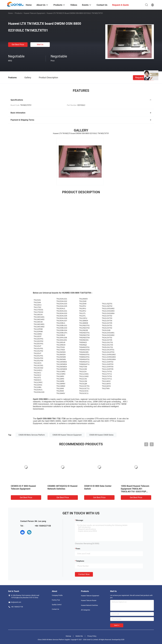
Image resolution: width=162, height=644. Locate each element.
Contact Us (55, 609)
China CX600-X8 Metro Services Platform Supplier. (54, 640)
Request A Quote (143, 77)
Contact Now (84, 574)
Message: (80, 520)
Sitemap (68, 636)
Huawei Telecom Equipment (34, 13)
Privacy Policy (92, 636)
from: (78, 549)
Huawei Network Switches (89, 605)
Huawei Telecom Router (89, 601)
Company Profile (57, 595)
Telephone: (80, 561)
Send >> (117, 625)
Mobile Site (79, 636)
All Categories (85, 610)
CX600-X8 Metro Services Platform (32, 435)
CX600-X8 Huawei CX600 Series (101, 435)
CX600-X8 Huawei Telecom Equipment (67, 435)
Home (10, 13)
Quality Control (57, 605)
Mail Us (40, 45)
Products (18, 13)
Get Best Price (18, 45)
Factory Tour (56, 600)
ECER (123, 640)
